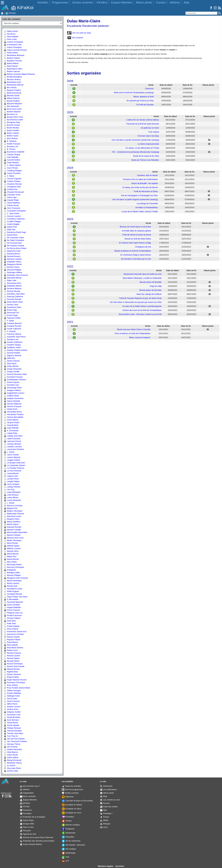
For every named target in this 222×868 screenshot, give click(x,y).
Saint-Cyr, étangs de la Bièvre (149, 294)
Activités (43, 2)
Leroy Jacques (12, 484)
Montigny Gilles (12, 573)
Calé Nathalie (11, 157)
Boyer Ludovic (11, 133)
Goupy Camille (12, 372)
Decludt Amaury (12, 256)
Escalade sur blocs (72, 809)
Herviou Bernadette (14, 417)
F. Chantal (10, 331)
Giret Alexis (10, 364)
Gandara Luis (11, 339)
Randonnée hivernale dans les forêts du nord (143, 274)
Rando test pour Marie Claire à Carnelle (134, 329)
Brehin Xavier (11, 136)
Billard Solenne (12, 98)
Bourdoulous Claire (13, 120)
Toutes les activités (71, 786)
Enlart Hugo (10, 310)
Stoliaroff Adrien (12, 717)
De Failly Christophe (14, 240)
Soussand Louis (12, 715)
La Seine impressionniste (148, 144)
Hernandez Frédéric (14, 414)
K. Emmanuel (11, 431)
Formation (26, 813)
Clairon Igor (10, 197)
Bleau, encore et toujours (140, 337)
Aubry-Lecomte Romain (15, 50)
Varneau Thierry (12, 744)
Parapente (68, 829)
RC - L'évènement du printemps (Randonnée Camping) (136, 152)
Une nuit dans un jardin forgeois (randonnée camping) (135, 199)
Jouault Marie (11, 425)
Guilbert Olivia (11, 396)
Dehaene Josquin (13, 259)
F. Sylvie (9, 321)
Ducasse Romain (13, 299)
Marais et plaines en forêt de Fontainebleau (133, 251)
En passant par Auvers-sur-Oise (140, 101)
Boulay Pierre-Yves (13, 117)
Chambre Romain (13, 184)
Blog (103, 796)
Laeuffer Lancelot (13, 447)
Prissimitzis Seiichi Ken (15, 631)
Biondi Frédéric (12, 101)
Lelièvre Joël (11, 476)
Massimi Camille (12, 530)
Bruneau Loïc (11, 146)
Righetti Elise (11, 672)
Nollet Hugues (11, 591)
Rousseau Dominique (14, 682)
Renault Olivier (12, 661)
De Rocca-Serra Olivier (15, 248)
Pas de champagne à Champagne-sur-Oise (139, 195)
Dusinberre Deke (13, 307)
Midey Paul (10, 556)
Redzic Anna (11, 650)
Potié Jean (10, 623)
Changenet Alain (12, 187)
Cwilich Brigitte (12, 224)
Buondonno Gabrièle (14, 152)
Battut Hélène (11, 63)
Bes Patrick (10, 87)
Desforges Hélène (13, 272)
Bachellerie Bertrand (14, 55)
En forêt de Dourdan (145, 105)
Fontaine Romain (13, 326)
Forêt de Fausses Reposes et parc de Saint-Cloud (140, 298)
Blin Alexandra (11, 106)
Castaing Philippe (13, 171)
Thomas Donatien (13, 731)
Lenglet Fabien (12, 481)
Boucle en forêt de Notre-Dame (138, 239)
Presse (105, 817)
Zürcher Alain (11, 771)
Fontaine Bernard (13, 323)
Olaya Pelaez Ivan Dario (16, 597)
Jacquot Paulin (12, 422)
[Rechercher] (201, 13)
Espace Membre (122, 2)
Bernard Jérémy (12, 79)
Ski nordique (69, 849)
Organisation (27, 793)
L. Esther (9, 503)
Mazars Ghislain (12, 535)
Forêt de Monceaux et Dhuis (146, 191)
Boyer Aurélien (12, 130)
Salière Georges (12, 690)
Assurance (26, 810)
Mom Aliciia (10, 562)
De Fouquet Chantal (14, 246)
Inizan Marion (11, 420)
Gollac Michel (11, 366)
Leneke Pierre (11, 479)
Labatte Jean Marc (13, 436)
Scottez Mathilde (12, 693)
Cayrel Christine (12, 173)
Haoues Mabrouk (13, 404)
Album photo (144, 2)
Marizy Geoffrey (12, 522)
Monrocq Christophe (14, 567)
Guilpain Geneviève (14, 398)
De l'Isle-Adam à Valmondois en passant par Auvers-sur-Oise (136, 302)
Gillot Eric (9, 358)
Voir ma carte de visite (79, 33)
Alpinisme (68, 797)
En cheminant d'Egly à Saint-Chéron (136, 255)
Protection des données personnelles (37, 841)
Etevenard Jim (11, 313)
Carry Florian (11, 168)
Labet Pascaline (12, 439)
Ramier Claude (12, 637)
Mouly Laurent (11, 583)
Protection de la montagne (33, 817)
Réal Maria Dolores (14, 648)
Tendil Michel (11, 723)
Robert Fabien (11, 677)
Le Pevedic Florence (14, 468)
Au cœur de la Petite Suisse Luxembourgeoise (142, 306)
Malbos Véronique (13, 511)
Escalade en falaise (72, 805)
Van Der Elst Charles (14, 739)
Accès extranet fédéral (31, 844)
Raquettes (68, 837)
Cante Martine (11, 163)
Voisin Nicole (11, 755)
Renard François (12, 653)
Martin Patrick (11, 524)
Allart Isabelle (11, 37)
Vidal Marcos (11, 752)
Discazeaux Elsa (12, 283)
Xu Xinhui (9, 765)
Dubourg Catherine (13, 297)
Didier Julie (10, 280)
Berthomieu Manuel (14, 85)
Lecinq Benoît (11, 473)
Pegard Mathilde (12, 607)
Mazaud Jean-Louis (14, 538)
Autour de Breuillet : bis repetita (144, 183)
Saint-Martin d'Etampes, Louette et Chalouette (142, 278)
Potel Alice (10, 621)
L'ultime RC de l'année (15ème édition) (143, 120)
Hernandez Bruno (13, 412)
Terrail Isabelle (12, 725)
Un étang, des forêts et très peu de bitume (140, 187)
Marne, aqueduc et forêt (144, 97)
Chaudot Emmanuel (14, 192)
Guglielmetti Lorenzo (14, 393)
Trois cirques (154, 132)
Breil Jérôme (11, 138)
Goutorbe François (13, 377)
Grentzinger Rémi (13, 388)
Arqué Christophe (13, 47)
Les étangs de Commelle (147, 203)
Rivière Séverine (12, 674)
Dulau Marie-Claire (13, 302)
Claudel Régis (11, 200)
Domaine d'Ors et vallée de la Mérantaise (140, 179)
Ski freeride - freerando (73, 845)
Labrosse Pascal (12, 441)
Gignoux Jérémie (13, 355)
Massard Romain (13, 527)
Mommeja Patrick (13, 564)
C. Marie (9, 176)
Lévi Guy (9, 489)
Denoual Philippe (13, 270)
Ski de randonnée (71, 841)
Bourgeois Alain (12, 122)
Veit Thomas (11, 747)
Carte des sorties (109, 807)
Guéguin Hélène (12, 390)
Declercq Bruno (12, 254)
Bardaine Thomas (13, 61)
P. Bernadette (11, 599)
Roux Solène (11, 685)
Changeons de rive (143, 247)
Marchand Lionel (12, 516)
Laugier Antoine (12, 460)
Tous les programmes (72, 789)
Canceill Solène (12, 160)
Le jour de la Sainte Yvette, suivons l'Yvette (140, 211)
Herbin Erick (11, 409)
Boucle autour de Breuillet (151, 282)
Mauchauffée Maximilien (16, 532)
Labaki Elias (11, 433)
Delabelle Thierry (13, 262)
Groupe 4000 (27, 824)
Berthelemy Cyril (12, 82)
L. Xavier (9, 452)
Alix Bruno (10, 34)
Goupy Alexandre (13, 369)
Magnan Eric (11, 508)
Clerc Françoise (12, 208)
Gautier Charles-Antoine (16, 350)
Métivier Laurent (12, 548)
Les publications (108, 789)
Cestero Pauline (12, 181)
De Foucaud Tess (13, 243)
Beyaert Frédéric (12, 90)
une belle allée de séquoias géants (136, 231)
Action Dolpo (27, 820)
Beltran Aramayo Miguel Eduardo (19, 74)
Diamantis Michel (13, 278)
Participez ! (106, 813)
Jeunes (67, 821)
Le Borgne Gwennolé (14, 463)
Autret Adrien (11, 53)
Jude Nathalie (11, 428)
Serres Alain (11, 698)
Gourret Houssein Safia (15, 374)
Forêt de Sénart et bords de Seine (137, 235)
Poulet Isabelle (12, 626)
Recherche (106, 786)
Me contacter (75, 38)
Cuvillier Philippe (12, 221)
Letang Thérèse (12, 487)
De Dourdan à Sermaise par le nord (136, 259)
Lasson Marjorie (12, 457)
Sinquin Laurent (12, 707)
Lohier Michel (11, 497)
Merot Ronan (11, 543)
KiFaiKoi (102, 2)
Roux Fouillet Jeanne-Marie (17, 688)
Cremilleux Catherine (14, 219)
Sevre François (12, 701)
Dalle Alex (10, 230)
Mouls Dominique (13, 581)
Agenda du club (28, 834)
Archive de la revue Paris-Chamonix (37, 837)
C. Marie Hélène (12, 165)
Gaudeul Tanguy (12, 345)
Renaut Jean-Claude (14, 666)
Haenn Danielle (12, 401)
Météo (104, 820)
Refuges (105, 824)
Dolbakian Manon (13, 286)
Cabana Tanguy (12, 154)
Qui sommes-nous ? (30, 786)
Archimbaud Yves (13, 45)
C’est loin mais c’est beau (148, 136)
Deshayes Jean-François (16, 275)
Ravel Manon (11, 642)
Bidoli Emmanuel (13, 93)
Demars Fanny (12, 267)
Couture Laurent (12, 216)
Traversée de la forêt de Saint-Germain (143, 124)
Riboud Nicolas (12, 669)
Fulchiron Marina (12, 334)
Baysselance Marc (13, 69)
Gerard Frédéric (12, 353)
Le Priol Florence (13, 471)
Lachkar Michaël (12, 444)
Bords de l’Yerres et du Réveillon (145, 160)
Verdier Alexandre (13, 749)
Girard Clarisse (12, 361)
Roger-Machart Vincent (15, 680)
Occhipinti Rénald (13, 594)
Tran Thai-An (11, 736)
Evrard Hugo (11, 315)
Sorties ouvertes (82, 2)
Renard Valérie (12, 658)
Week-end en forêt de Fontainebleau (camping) (134, 93)
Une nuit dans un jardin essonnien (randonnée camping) (135, 140)
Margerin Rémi (12, 519)
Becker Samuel (12, 71)
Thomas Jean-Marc (14, 733)
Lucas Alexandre (12, 500)
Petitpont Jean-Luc (13, 613)
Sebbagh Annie (12, 696)
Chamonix (149, 89)
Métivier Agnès (12, 546)
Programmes (60, 2)
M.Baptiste (10, 570)
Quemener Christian (14, 634)
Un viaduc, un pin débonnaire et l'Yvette (142, 148)
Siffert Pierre (11, 704)
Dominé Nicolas (12, 291)
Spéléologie (69, 853)
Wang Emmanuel (13, 760)
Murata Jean (11, 586)
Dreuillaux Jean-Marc (14, 294)
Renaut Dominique (13, 664)
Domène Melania (13, 288)
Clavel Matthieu (12, 203)
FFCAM (25, 807)
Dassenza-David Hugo (15, 232)
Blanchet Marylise (13, 104)
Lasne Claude (11, 455)
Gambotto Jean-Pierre (15, 337)
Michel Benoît (11, 554)
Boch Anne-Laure (13, 109)
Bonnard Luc (11, 114)
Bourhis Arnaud (12, 125)
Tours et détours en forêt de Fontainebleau (132, 333)
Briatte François (12, 144)
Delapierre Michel (13, 264)
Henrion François (13, 406)
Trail (65, 857)
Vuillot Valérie (11, 757)
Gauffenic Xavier (12, 347)
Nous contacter (28, 796)
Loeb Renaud (11, 495)
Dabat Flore (10, 227)
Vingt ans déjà (156, 286)
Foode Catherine (12, 329)
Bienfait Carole (12, 96)
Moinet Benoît (11, 559)
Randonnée (69, 833)
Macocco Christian (13, 506)
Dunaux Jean (11, 305)
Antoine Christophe (13, 42)
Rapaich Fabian (12, 640)
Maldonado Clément (14, 514)
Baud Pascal (11, 66)
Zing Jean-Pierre (12, 768)
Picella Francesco (13, 615)
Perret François (12, 610)
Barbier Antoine (12, 58)
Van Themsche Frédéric (15, 741)
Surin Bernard (11, 720)
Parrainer (25, 831)
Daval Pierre (11, 235)
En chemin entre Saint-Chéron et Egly (135, 243)
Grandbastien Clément (15, 380)
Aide (186, 2)
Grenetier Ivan (11, 385)
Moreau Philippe (12, 575)
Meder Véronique (13, 540)
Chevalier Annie (12, 195)
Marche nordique (71, 825)
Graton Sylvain (12, 382)
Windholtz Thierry (13, 763)
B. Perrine (10, 149)
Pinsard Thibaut (12, 618)
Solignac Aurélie (12, 712)
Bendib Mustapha (13, 77)
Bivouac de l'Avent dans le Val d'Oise (135, 227)
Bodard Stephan (12, 112)
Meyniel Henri (11, 551)
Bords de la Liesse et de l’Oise (146, 156)
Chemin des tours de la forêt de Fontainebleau (142, 310)
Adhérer (175, 2)
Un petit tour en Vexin (150, 128)
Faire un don (27, 827)
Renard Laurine (12, 656)
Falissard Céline (12, 318)
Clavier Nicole (11, 205)
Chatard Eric (11, 189)
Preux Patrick (11, 629)
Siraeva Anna (11, 709)
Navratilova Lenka (13, 589)
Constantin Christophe (15, 211)
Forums (105, 803)
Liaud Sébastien (12, 492)
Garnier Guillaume (13, 342)
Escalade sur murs (72, 813)
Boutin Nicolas (11, 128)
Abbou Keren (11, 31)
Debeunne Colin (12, 251)
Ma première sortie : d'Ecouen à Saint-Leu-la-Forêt (140, 314)
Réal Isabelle (11, 645)
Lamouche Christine (14, 449)
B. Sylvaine (10, 141)
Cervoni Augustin (13, 179)
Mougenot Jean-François (16, 578)
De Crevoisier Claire (14, 238)
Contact (161, 2)
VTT (65, 861)
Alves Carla (10, 39)
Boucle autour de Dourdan (151, 290)
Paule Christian (12, 605)
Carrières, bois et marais (147, 175)
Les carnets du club (110, 800)
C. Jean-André (12, 213)
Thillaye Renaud (12, 728)
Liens (104, 827)
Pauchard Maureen (13, 602)
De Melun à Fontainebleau (147, 207)
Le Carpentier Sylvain (14, 465)
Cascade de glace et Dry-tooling (77, 801)
